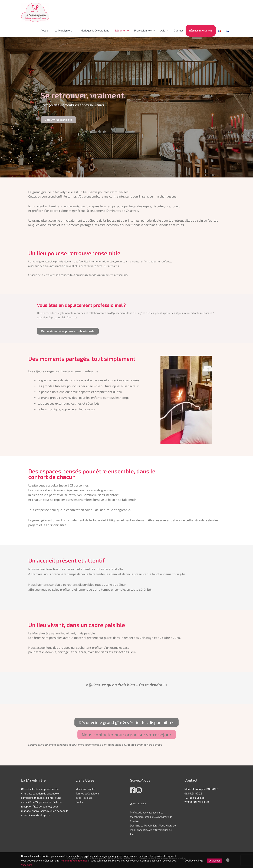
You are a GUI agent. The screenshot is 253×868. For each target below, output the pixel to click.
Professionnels (143, 31)
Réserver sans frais (201, 31)
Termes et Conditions (88, 794)
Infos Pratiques (85, 798)
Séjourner (120, 31)
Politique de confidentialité (74, 861)
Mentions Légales (86, 789)
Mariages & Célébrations (95, 31)
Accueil (45, 31)
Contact (178, 31)
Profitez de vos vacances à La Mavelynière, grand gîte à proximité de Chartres (152, 817)
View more (27, 865)
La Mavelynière (63, 31)
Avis (163, 31)
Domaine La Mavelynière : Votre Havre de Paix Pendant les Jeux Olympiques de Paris (154, 830)
